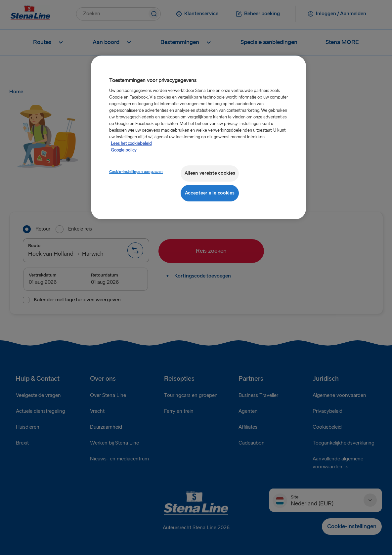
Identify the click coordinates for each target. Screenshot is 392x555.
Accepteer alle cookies (210, 193)
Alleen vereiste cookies (210, 173)
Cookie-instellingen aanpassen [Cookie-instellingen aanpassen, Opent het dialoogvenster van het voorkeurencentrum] (136, 172)
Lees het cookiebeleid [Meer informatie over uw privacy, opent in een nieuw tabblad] (131, 144)
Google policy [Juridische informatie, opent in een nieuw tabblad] (124, 150)
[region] (198, 137)
